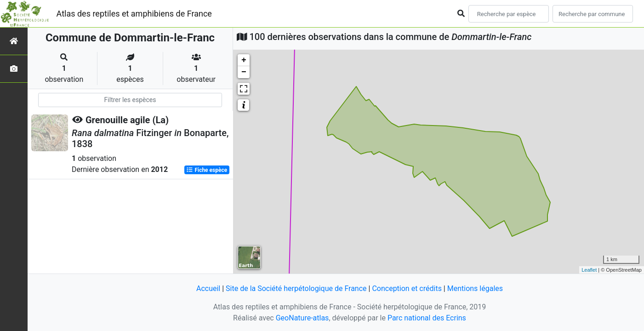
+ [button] (244, 60)
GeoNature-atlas (302, 318)
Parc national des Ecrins (427, 318)
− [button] (244, 72)
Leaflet (589, 270)
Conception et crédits (407, 288)
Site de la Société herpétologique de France (296, 288)
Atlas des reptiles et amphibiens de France (134, 14)
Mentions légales (475, 288)
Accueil (208, 288)
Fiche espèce (207, 170)
